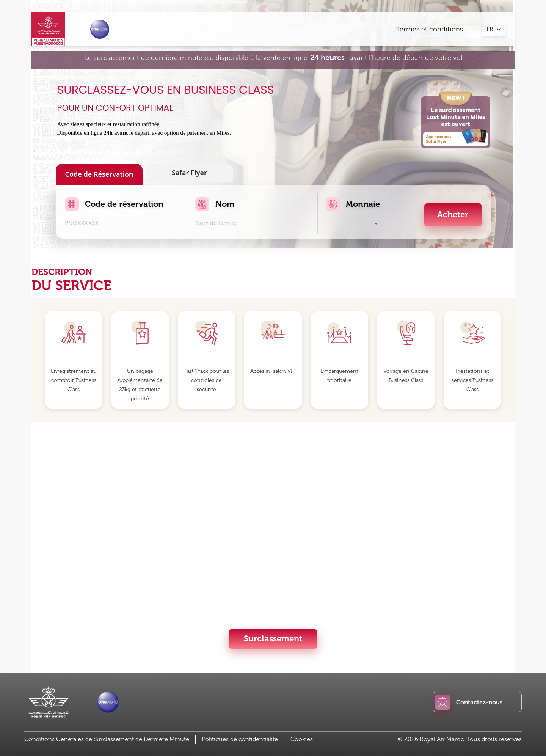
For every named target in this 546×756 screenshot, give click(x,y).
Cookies (302, 739)
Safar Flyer (189, 173)
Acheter (453, 215)
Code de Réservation (99, 174)
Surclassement (273, 639)
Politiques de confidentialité (240, 739)
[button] (353, 223)
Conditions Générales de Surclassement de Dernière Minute (107, 739)
